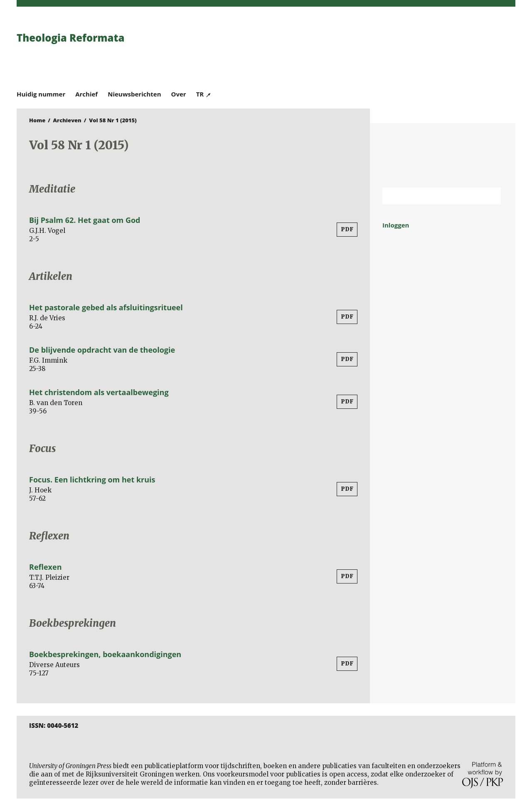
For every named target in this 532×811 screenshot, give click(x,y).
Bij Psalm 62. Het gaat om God (85, 220)
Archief (86, 94)
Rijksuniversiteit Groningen (443, 155)
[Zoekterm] (431, 196)
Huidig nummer (41, 94)
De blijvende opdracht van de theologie (102, 350)
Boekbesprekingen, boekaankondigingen (105, 654)
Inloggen (396, 225)
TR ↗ (204, 94)
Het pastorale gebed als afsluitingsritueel (106, 307)
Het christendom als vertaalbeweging (99, 392)
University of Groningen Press (387, 50)
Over (179, 94)
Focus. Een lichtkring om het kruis (92, 480)
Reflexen (45, 567)
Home (37, 120)
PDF (347, 229)
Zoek (490, 196)
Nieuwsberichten (134, 94)
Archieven (67, 120)
